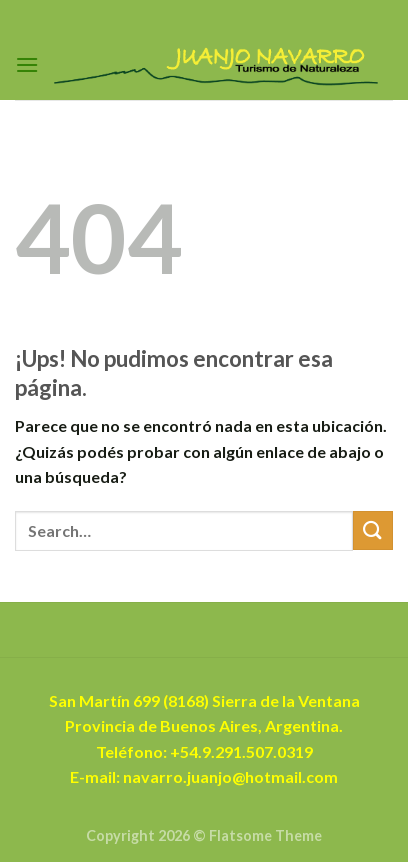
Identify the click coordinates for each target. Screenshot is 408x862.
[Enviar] (373, 530)
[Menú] (27, 64)
